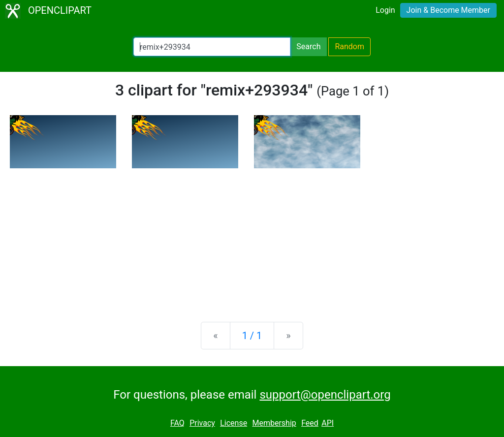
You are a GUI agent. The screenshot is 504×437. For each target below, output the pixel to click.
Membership (274, 423)
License (234, 423)
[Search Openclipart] (212, 47)
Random (349, 47)
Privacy (202, 423)
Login (385, 10)
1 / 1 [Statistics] (252, 336)
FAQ (177, 423)
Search (308, 47)
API (328, 423)
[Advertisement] (252, 237)
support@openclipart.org (325, 395)
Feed (310, 423)
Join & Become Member (448, 10)
